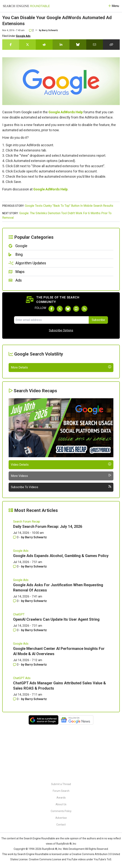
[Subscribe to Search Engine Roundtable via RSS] (84, 309)
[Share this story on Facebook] (11, 45)
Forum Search (61, 791)
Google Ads (23, 36)
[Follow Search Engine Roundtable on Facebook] (51, 309)
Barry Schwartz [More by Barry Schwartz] (36, 590)
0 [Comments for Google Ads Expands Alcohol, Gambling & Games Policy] (16, 619)
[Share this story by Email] (95, 45)
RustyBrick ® (50, 849)
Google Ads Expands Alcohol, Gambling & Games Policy (61, 608)
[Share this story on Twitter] (28, 45)
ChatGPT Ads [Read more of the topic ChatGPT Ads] (22, 730)
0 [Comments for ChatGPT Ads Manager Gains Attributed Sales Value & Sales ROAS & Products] (16, 751)
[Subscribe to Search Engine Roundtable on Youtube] (76, 309)
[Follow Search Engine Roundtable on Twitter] (60, 309)
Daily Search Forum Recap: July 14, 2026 (48, 579)
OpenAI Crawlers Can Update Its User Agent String (56, 672)
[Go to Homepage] (26, 6)
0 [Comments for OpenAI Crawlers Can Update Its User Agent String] (16, 683)
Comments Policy (61, 811)
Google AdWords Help (66, 112)
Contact (61, 825)
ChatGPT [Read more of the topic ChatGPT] (19, 667)
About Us (61, 804)
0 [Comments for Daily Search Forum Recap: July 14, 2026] (16, 590)
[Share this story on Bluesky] (78, 45)
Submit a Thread (61, 784)
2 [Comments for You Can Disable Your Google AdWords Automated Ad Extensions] (31, 30)
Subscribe (98, 320)
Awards (61, 798)
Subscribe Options (61, 330)
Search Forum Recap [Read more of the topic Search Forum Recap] (27, 574)
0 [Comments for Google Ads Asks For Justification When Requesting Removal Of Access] (16, 653)
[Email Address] (51, 320)
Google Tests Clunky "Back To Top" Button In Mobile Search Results (69, 206)
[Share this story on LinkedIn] (61, 45)
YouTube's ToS (103, 859)
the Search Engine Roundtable (37, 838)
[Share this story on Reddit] (44, 45)
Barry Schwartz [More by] (50, 30)
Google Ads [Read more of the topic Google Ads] (21, 603)
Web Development (74, 849)
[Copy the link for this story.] (111, 45)
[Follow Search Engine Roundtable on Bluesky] (68, 309)
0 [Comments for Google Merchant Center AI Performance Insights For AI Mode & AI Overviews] (16, 717)
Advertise (61, 818)
